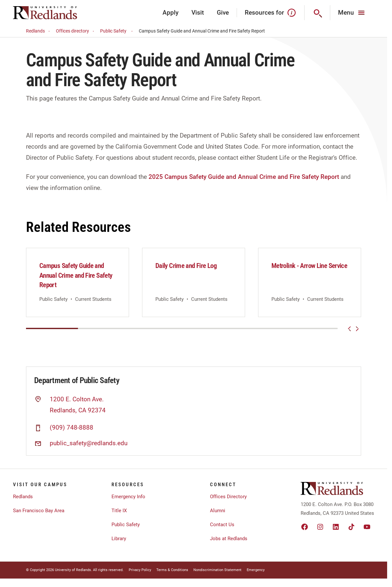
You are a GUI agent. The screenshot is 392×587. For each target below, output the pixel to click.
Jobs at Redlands (229, 539)
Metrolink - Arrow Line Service (309, 266)
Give (223, 13)
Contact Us (222, 525)
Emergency (256, 570)
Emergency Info (128, 497)
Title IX (119, 511)
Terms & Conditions (172, 570)
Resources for (271, 13)
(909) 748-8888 (72, 428)
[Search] (317, 13)
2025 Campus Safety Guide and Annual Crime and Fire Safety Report (244, 177)
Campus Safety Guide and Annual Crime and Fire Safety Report (76, 275)
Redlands (39, 31)
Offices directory (76, 31)
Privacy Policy (140, 570)
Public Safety (117, 31)
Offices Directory (228, 497)
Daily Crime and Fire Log (186, 266)
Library (119, 539)
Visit (198, 13)
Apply (170, 13)
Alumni (218, 511)
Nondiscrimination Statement (217, 570)
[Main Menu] (352, 13)
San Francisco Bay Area (39, 511)
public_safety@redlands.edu (89, 443)
